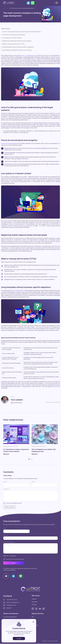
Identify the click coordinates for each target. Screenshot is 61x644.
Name (5, 482)
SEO (33, 617)
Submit (12, 563)
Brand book (35, 602)
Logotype (34, 599)
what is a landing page (27, 55)
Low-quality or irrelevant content (12, 38)
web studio (56, 386)
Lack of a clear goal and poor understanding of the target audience (22, 32)
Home (5, 8)
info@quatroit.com (11, 605)
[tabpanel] (16, 441)
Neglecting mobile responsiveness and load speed (17, 41)
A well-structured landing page (9, 143)
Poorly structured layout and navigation (14, 35)
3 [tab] (32, 459)
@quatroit (9, 608)
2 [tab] (30, 459)
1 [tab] (29, 459)
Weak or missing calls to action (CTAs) (14, 44)
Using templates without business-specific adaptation (18, 47)
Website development (11, 614)
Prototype (34, 605)
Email (33, 482)
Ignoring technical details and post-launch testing (17, 50)
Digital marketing (38, 614)
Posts (8, 8)
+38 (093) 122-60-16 (12, 600)
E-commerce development (10, 617)
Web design (36, 596)
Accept (19, 639)
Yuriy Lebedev (17, 400)
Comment (6, 489)
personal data (19, 503)
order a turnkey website (17, 290)
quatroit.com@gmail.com (13, 603)
